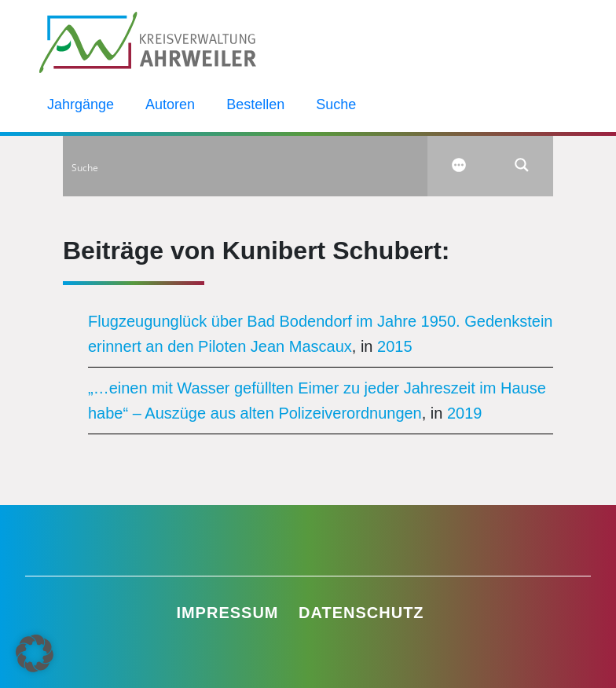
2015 (395, 346)
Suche (336, 104)
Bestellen (255, 104)
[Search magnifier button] (522, 165)
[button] (35, 653)
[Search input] (246, 165)
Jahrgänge (81, 104)
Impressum (227, 613)
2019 (465, 413)
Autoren (170, 104)
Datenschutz (361, 613)
